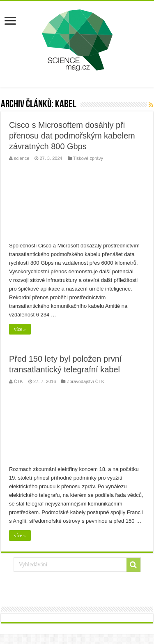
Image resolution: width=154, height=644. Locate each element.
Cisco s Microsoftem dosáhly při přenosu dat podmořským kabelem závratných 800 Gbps (72, 136)
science (22, 158)
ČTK (18, 381)
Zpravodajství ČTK (85, 381)
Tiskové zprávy (88, 158)
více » (20, 329)
